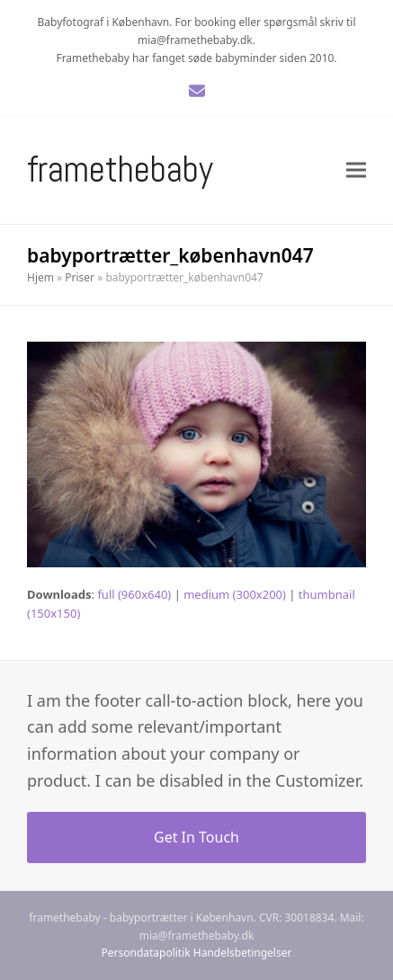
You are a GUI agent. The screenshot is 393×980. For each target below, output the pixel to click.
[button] (356, 169)
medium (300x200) (235, 594)
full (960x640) (134, 594)
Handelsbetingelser (243, 953)
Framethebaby (120, 169)
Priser (80, 277)
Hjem (40, 277)
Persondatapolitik (146, 953)
